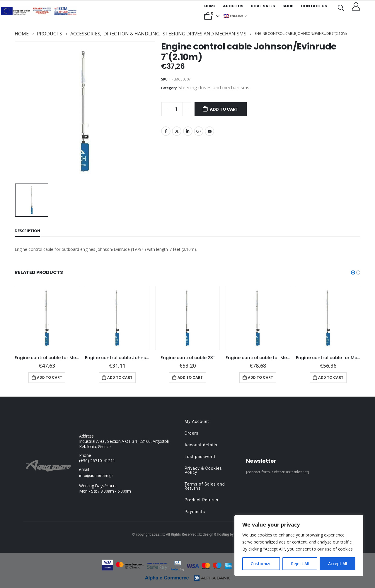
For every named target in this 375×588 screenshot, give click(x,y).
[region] (299, 546)
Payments (195, 512)
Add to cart (224, 109)
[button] (353, 272)
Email (209, 131)
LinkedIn (188, 131)
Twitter (177, 131)
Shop (288, 6)
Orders (192, 433)
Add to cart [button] (50, 377)
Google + (199, 131)
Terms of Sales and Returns (205, 486)
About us (233, 6)
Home (210, 6)
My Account (197, 421)
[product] (47, 318)
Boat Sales (263, 6)
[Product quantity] (176, 109)
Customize (261, 564)
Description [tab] (27, 231)
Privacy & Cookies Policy (203, 470)
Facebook (166, 131)
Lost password (200, 457)
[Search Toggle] (341, 7)
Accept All (337, 564)
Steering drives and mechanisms (214, 88)
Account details (201, 445)
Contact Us (314, 6)
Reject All (300, 564)
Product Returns (201, 500)
